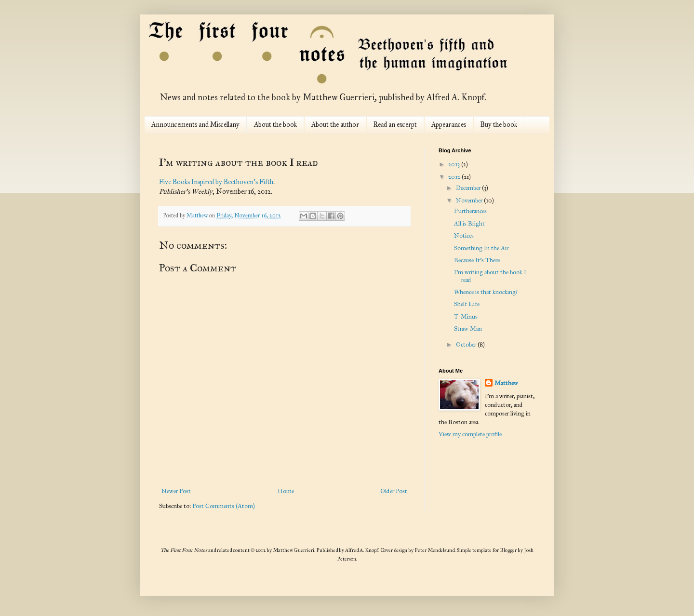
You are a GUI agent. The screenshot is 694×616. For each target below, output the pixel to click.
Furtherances (470, 211)
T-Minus (466, 317)
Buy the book (499, 125)
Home (286, 491)
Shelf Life (467, 304)
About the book (275, 125)
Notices (464, 236)
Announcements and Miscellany (195, 125)
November (470, 201)
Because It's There (477, 260)
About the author (335, 125)
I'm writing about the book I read (490, 276)
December (469, 188)
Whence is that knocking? (486, 292)
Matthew (506, 383)
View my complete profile (470, 434)
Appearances (449, 125)
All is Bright (469, 224)
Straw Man (468, 329)
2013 (455, 164)
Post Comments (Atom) (224, 506)
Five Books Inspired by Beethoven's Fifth (216, 182)
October (467, 345)
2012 (455, 177)
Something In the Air (481, 248)
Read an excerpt (395, 125)
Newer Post (176, 491)
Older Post (394, 491)
